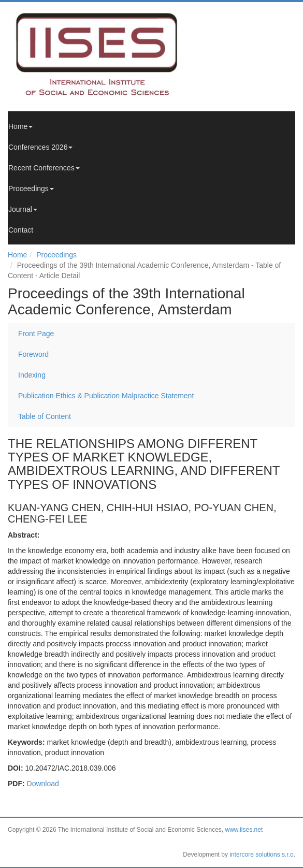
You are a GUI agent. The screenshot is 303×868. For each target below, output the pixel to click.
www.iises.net (244, 830)
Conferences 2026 (40, 147)
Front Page (36, 334)
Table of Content (45, 416)
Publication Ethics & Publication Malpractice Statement (106, 396)
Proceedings (31, 189)
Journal (23, 209)
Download (43, 784)
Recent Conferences (44, 168)
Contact (21, 230)
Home (20, 126)
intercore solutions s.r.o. (262, 855)
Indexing (32, 375)
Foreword (33, 354)
